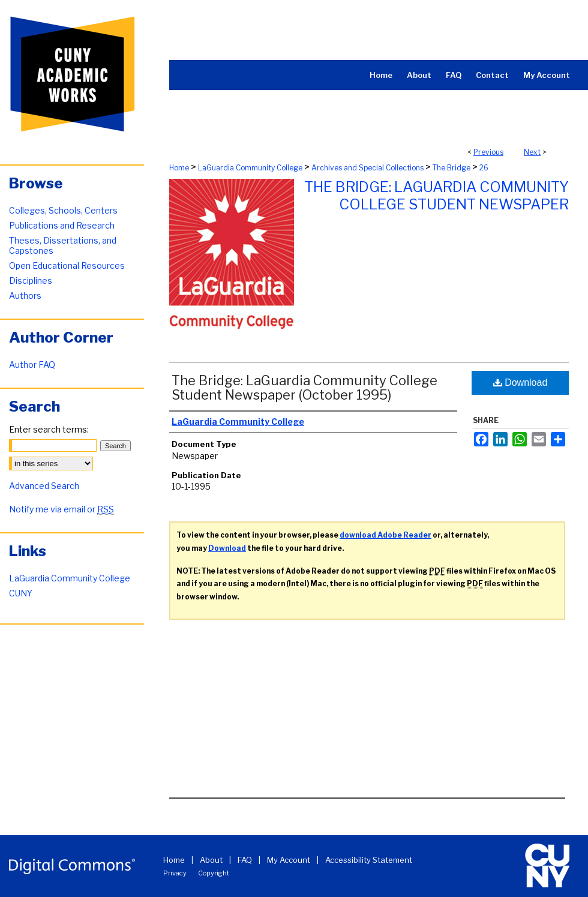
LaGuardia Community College (250, 168)
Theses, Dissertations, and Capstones (63, 245)
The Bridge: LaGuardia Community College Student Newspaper (436, 196)
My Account (289, 860)
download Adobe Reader (385, 535)
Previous (488, 152)
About (211, 860)
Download (520, 382)
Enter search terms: (49, 429)
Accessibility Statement (369, 860)
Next (532, 152)
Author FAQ (32, 364)
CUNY (21, 593)
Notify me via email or (61, 509)
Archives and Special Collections (367, 168)
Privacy (175, 873)
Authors (25, 295)
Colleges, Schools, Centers (63, 210)
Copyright (214, 873)
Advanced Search (44, 486)
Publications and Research (62, 225)
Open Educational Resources (67, 265)
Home (179, 168)
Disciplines (31, 280)
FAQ (245, 860)
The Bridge (451, 168)
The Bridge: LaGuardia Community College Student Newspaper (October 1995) (304, 388)
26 (484, 168)
